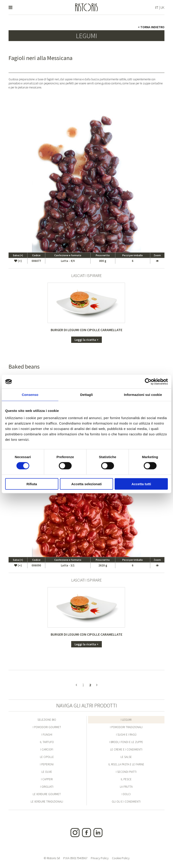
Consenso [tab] (30, 395)
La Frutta (126, 787)
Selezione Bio (47, 720)
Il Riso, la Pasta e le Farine (126, 764)
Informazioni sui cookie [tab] (143, 395)
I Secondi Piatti (126, 772)
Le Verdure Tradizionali (47, 802)
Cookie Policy (121, 858)
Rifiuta (32, 484)
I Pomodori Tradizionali (126, 727)
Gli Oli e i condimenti (126, 802)
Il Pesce (126, 779)
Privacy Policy (100, 858)
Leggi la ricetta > (86, 340)
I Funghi (47, 735)
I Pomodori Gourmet (47, 727)
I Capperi (47, 779)
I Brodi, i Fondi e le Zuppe (126, 742)
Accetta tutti (141, 484)
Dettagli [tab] (86, 395)
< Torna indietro (151, 27)
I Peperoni (47, 764)
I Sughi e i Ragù (126, 735)
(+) (18, 261)
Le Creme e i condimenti (126, 749)
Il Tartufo (47, 742)
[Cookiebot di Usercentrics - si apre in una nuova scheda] (148, 382)
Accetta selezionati (86, 484)
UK (162, 7)
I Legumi (126, 720)
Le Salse (126, 757)
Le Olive (47, 772)
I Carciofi (47, 749)
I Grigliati (47, 787)
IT (157, 7)
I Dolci (126, 794)
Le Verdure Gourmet (47, 794)
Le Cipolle (47, 757)
